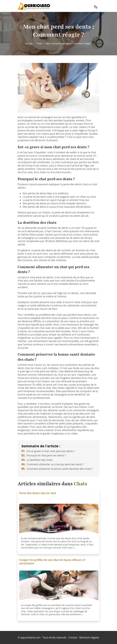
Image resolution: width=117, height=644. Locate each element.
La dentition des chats (37, 460)
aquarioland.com (30, 637)
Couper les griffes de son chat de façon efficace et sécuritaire (52, 562)
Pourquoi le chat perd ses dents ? (44, 455)
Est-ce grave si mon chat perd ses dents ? (48, 451)
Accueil (29, 43)
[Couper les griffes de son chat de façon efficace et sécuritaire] (59, 586)
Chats (39, 43)
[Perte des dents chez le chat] (59, 520)
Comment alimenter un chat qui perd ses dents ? (53, 464)
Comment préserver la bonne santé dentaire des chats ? (57, 469)
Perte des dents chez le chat (38, 493)
